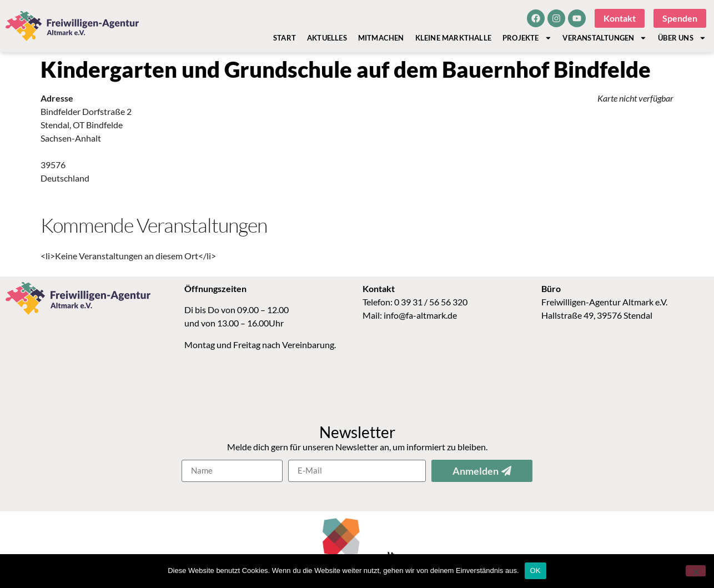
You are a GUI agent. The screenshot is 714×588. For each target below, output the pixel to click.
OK (535, 571)
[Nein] (696, 571)
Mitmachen (381, 38)
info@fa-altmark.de (420, 315)
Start (285, 38)
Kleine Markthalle (453, 38)
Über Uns (682, 38)
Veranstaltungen (605, 38)
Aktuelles (327, 38)
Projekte (527, 38)
